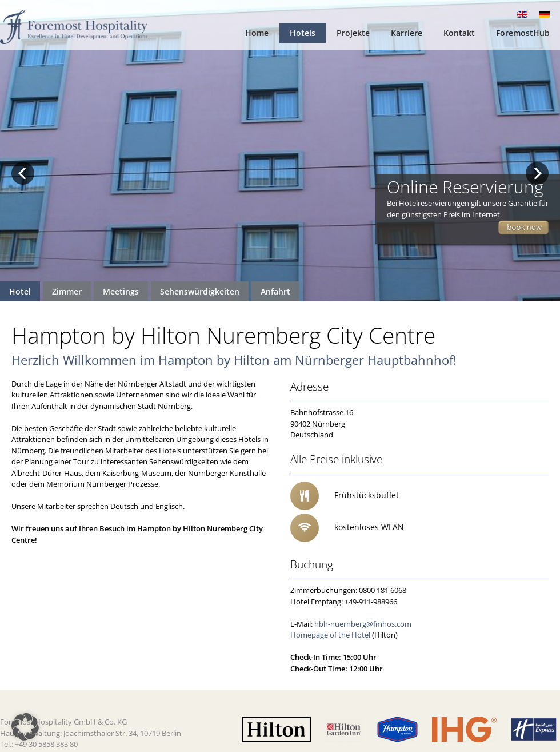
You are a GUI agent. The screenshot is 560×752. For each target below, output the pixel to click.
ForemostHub (523, 33)
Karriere (407, 33)
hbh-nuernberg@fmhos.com (363, 624)
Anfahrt (275, 291)
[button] (25, 727)
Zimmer (67, 291)
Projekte (353, 33)
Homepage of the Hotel (330, 635)
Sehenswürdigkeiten (200, 291)
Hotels (303, 33)
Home (257, 33)
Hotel (20, 291)
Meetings (121, 291)
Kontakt (459, 33)
